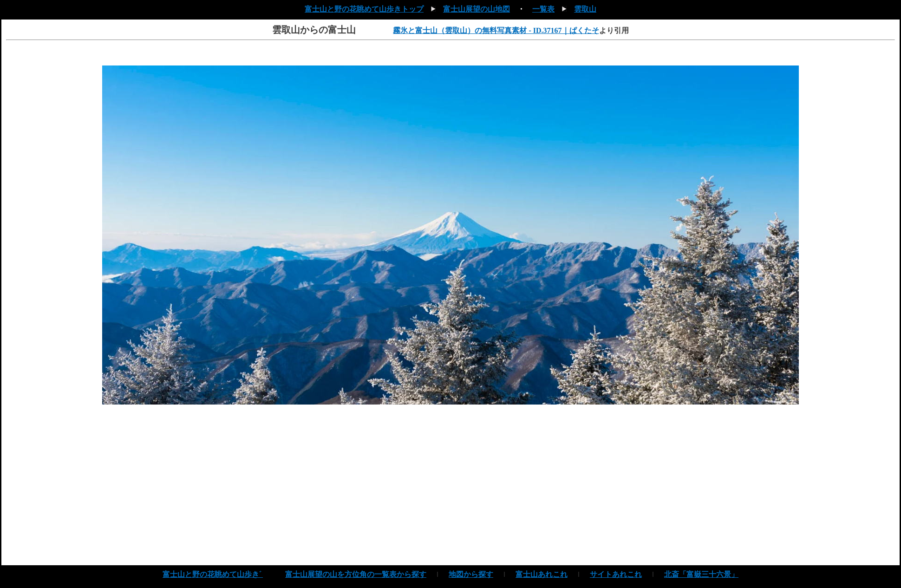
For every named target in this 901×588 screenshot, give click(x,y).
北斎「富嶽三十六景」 (701, 574)
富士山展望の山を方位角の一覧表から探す (356, 574)
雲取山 (585, 9)
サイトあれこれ (616, 574)
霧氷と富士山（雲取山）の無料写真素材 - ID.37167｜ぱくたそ (496, 30)
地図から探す (471, 574)
